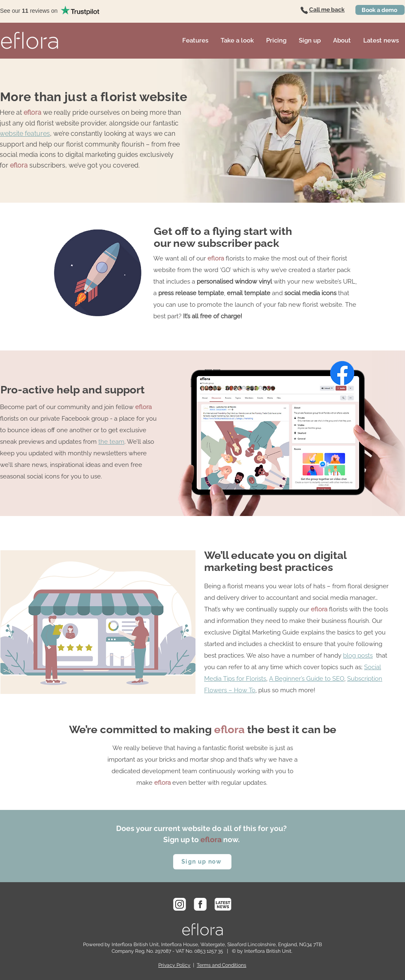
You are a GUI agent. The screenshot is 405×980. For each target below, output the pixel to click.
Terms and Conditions (222, 965)
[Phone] (304, 10)
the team (111, 442)
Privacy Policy (174, 965)
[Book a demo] (380, 10)
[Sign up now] (202, 862)
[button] (195, 40)
